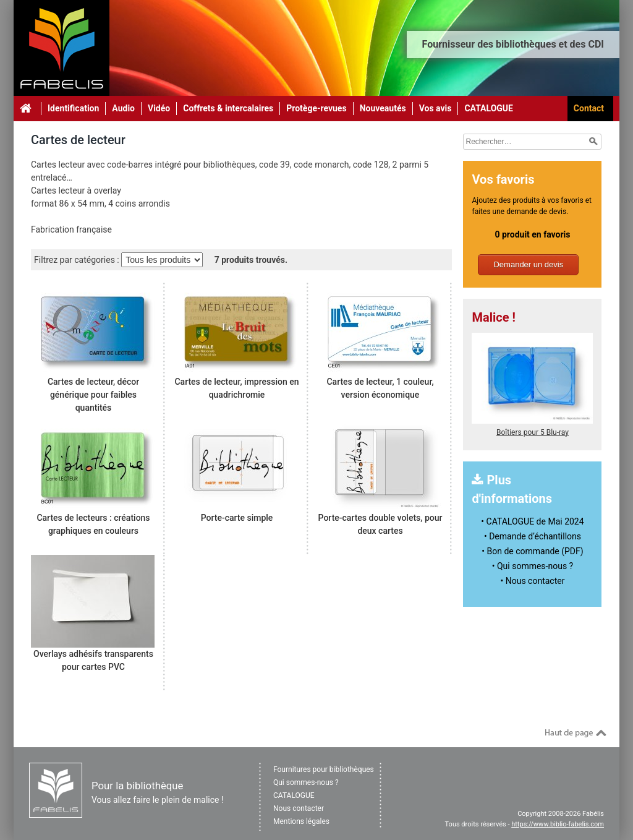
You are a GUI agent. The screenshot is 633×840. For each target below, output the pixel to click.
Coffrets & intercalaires (228, 108)
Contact (589, 108)
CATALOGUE (489, 108)
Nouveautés (383, 108)
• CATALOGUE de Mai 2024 (532, 521)
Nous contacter (299, 808)
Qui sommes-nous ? (306, 782)
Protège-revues (316, 108)
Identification (73, 108)
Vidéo (159, 108)
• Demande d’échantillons (533, 536)
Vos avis (435, 108)
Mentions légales (301, 821)
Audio (123, 108)
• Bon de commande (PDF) (532, 551)
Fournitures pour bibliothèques (324, 769)
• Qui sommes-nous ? (533, 566)
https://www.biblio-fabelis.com (558, 824)
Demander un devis (528, 264)
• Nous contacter (533, 581)
